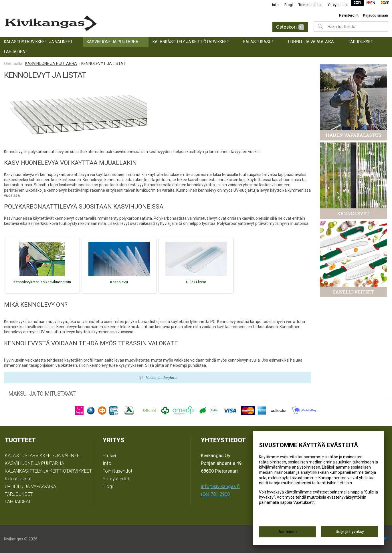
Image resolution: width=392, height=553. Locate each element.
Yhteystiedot (334, 5)
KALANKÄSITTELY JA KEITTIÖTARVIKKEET (191, 42)
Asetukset (288, 534)
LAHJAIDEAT (16, 52)
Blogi (285, 5)
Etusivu (110, 455)
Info (272, 5)
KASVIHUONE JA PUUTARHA (113, 42)
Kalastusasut (259, 42)
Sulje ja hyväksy (350, 533)
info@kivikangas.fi (220, 486)
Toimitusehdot (307, 5)
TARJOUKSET (361, 42)
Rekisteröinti (349, 15)
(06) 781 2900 (215, 494)
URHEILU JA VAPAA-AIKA (311, 42)
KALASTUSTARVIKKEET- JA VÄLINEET (38, 42)
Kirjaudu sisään (376, 15)
